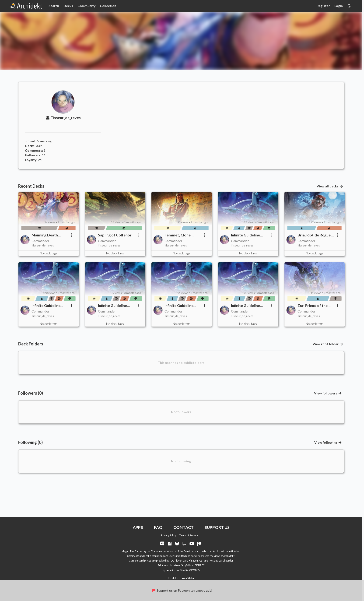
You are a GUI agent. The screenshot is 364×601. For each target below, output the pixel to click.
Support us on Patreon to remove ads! (182, 590)
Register (323, 6)
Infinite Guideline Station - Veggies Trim (246, 235)
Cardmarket (206, 561)
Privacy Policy (168, 535)
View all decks (330, 186)
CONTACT (184, 527)
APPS (138, 527)
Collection (108, 6)
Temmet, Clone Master (178, 235)
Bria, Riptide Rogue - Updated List (315, 235)
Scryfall (185, 565)
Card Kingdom (191, 561)
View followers (328, 393)
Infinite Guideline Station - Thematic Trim (114, 306)
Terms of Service (189, 535)
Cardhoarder (226, 561)
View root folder (328, 344)
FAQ (158, 527)
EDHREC (200, 565)
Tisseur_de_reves (63, 118)
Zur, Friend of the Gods (313, 306)
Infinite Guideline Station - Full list (245, 306)
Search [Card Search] (54, 6)
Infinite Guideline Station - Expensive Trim (181, 306)
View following (328, 442)
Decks (68, 6)
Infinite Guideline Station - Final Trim (48, 306)
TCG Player (176, 561)
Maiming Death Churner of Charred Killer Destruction (49, 235)
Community (86, 6)
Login (339, 6)
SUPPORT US (217, 527)
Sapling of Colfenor (115, 235)
